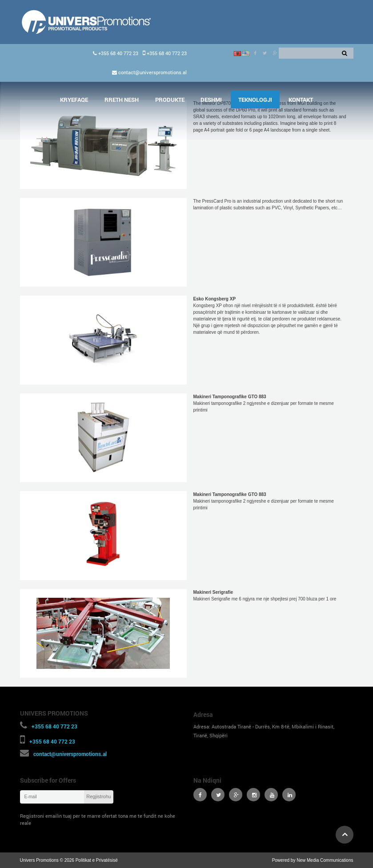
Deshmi (211, 100)
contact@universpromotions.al (152, 72)
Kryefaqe (74, 100)
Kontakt (301, 100)
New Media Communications (325, 860)
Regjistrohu (99, 796)
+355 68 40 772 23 (118, 53)
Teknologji (255, 100)
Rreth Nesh (122, 100)
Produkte (170, 100)
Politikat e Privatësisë (97, 860)
